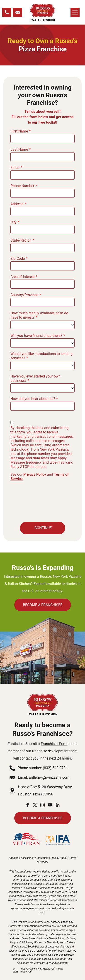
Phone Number (22, 186)
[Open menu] (75, 12)
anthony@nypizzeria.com (49, 777)
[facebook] (28, 806)
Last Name (19, 149)
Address (17, 204)
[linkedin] (58, 806)
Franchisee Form (54, 744)
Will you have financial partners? (36, 336)
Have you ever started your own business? (35, 378)
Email (15, 168)
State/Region (21, 240)
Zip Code (18, 259)
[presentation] (29, 501)
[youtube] (50, 806)
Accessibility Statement (35, 858)
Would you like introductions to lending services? (41, 356)
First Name (19, 131)
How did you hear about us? (33, 399)
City (13, 222)
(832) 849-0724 (55, 768)
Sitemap (14, 858)
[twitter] (35, 806)
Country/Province (24, 295)
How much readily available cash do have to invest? (39, 315)
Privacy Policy (35, 474)
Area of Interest (23, 277)
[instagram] (43, 806)
